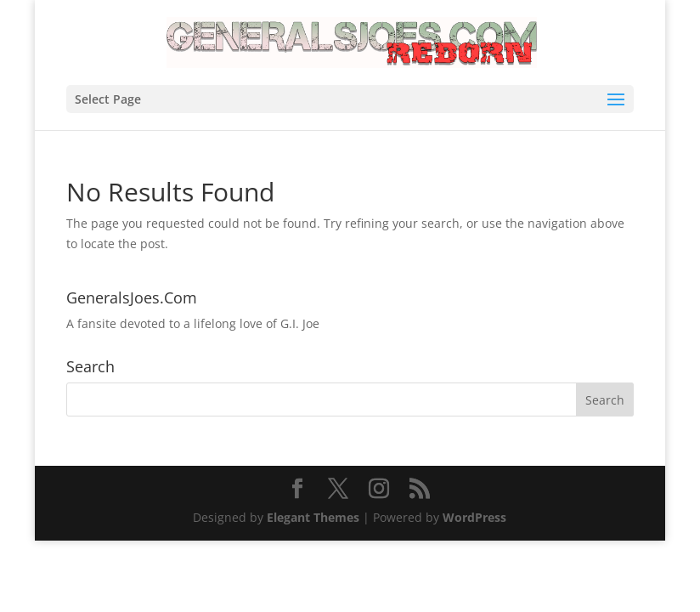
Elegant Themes (313, 517)
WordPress (474, 517)
